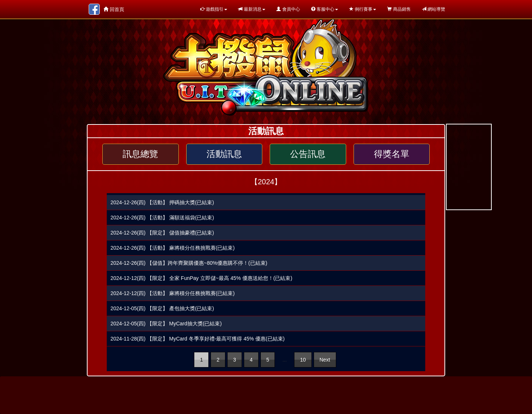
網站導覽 (434, 9)
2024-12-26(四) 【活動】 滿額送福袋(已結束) (162, 218)
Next (325, 360)
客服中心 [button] (325, 9)
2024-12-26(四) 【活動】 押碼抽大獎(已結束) (162, 202)
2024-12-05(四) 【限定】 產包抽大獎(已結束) (162, 308)
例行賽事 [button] (363, 9)
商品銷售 (399, 9)
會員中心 (288, 9)
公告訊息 (308, 154)
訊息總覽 (140, 154)
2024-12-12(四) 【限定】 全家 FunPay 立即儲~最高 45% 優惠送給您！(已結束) (201, 278)
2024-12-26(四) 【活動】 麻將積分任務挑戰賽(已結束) (173, 248)
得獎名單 (392, 154)
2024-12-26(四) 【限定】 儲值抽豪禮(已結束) (162, 233)
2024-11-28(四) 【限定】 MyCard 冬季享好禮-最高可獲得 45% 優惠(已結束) (197, 339)
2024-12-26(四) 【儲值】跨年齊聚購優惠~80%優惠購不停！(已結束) (189, 263)
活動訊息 (224, 154)
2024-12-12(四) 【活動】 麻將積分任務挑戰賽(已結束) (173, 293)
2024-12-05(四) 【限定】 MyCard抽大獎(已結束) (166, 324)
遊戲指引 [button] (214, 9)
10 (303, 360)
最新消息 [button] (252, 9)
